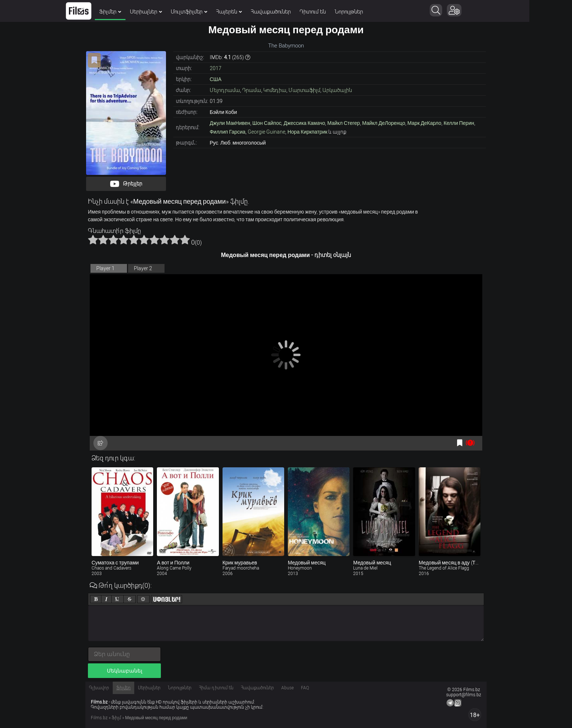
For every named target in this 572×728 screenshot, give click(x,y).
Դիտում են (334, 12)
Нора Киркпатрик (308, 132)
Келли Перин (459, 123)
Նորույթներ (370, 12)
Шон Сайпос (267, 123)
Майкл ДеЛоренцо (384, 123)
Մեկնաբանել (125, 671)
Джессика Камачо (304, 123)
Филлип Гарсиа (228, 132)
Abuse (287, 688)
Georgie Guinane (266, 132)
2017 (216, 68)
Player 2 (143, 268)
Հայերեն (250, 12)
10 (185, 240)
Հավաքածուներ (292, 12)
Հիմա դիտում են (216, 688)
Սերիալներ (167, 12)
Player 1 (105, 268)
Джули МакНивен (230, 123)
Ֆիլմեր (132, 12)
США (216, 79)
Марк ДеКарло (424, 123)
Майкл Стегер (343, 123)
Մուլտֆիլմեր (210, 12)
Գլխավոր (99, 688)
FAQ (305, 688)
